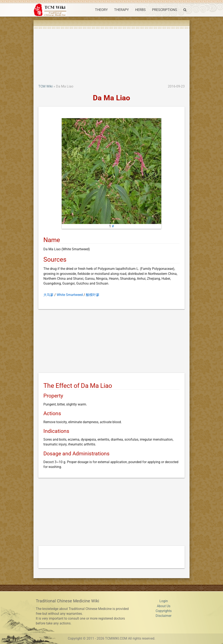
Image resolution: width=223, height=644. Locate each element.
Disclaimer (164, 616)
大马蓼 (48, 295)
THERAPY (122, 10)
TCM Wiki (45, 86)
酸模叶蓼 (93, 295)
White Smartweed (70, 295)
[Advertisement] (111, 53)
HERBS (140, 10)
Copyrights (164, 611)
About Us (164, 606)
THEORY (101, 10)
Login (164, 601)
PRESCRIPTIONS (165, 10)
